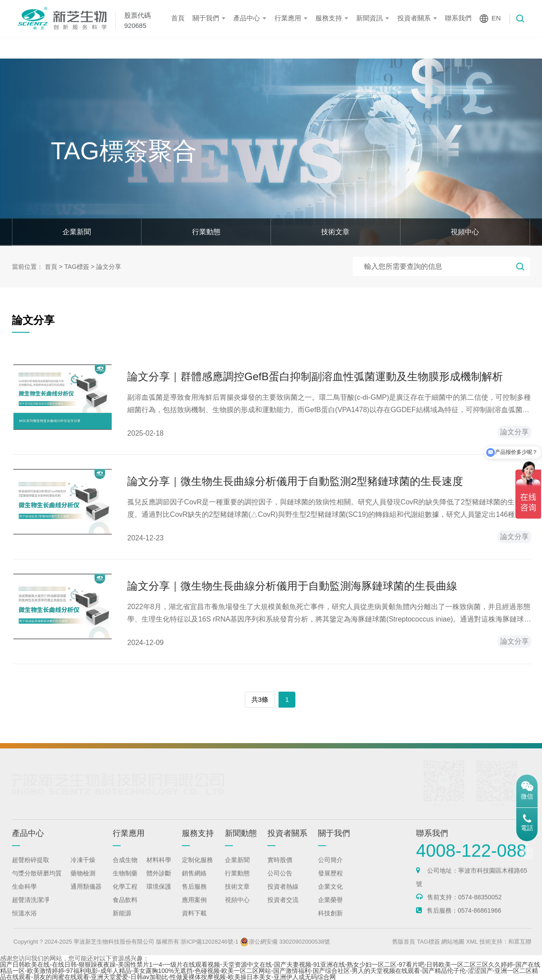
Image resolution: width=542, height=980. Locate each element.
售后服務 (194, 895)
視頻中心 (465, 232)
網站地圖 (475, 942)
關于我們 (206, 18)
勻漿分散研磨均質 (37, 882)
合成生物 (125, 868)
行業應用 (288, 18)
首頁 (178, 18)
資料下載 (194, 921)
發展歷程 (330, 882)
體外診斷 (159, 882)
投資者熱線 (283, 895)
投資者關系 (414, 18)
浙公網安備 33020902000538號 (307, 942)
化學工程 (125, 895)
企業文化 (330, 895)
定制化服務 (197, 868)
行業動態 (206, 232)
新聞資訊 (369, 18)
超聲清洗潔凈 (31, 908)
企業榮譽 (330, 908)
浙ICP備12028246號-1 (231, 942)
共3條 (260, 699)
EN (496, 18)
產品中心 (247, 18)
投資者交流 (283, 908)
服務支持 (329, 18)
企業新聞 (77, 232)
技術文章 (335, 232)
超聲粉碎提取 (31, 868)
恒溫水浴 (24, 921)
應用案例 (194, 908)
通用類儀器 (86, 895)
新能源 (122, 921)
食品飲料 (125, 908)
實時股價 (280, 868)
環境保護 (159, 895)
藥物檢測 (83, 882)
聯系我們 (458, 18)
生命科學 (24, 895)
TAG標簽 (77, 267)
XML (494, 942)
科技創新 (330, 921)
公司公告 (280, 882)
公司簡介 (330, 868)
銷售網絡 (194, 882)
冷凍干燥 (83, 868)
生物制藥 (125, 882)
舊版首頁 (425, 942)
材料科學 (159, 868)
